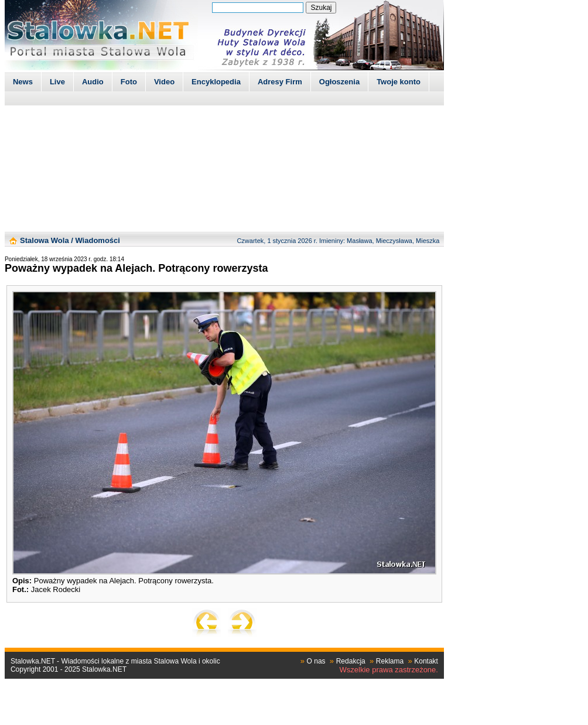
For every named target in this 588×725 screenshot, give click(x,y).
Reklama (390, 661)
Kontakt (426, 661)
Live (57, 82)
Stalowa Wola (45, 240)
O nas (316, 661)
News (23, 82)
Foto (129, 82)
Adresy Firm (280, 82)
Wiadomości (97, 240)
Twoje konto (399, 82)
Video (164, 82)
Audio (93, 82)
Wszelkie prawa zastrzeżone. (389, 670)
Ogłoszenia (339, 82)
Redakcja (351, 661)
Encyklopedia (216, 82)
